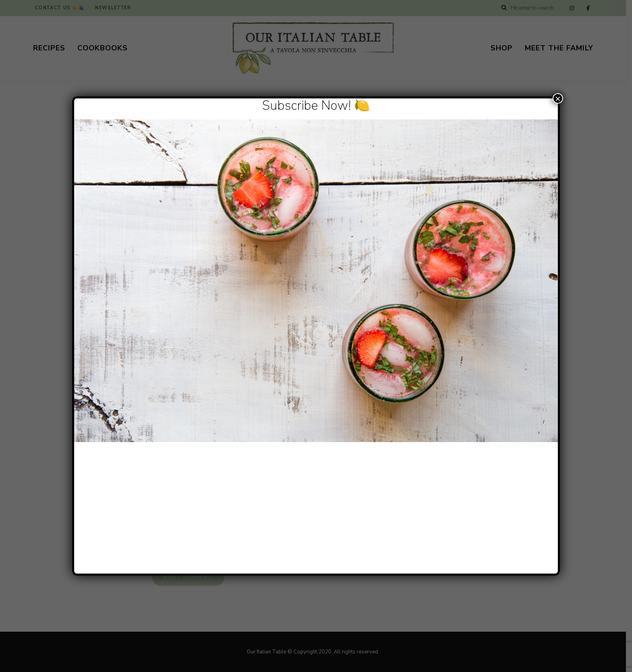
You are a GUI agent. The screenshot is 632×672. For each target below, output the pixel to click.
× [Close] (558, 98)
